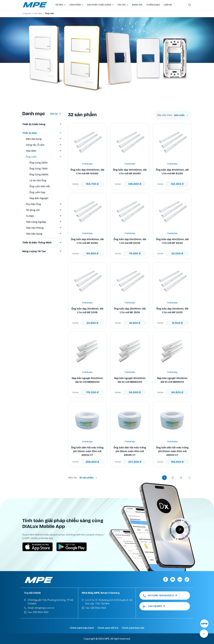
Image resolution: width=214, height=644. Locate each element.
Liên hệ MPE (154, 606)
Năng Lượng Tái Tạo (42, 251)
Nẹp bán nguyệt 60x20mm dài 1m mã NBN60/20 (130, 380)
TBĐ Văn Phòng (44, 228)
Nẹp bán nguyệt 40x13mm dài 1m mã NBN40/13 (172, 380)
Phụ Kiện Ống (44, 204)
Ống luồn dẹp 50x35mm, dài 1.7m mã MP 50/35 (130, 241)
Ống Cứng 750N (38, 169)
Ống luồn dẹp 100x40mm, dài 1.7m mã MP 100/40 (130, 172)
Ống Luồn (44, 157)
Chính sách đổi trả (108, 628)
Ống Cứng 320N (38, 163)
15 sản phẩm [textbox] (87, 478)
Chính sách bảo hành (82, 628)
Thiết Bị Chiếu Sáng (42, 124)
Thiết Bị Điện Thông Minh (42, 243)
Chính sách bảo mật (133, 628)
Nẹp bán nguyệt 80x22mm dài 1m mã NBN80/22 (87, 380)
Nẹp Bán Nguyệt (39, 198)
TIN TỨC (123, 5)
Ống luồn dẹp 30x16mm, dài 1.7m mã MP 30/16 (87, 311)
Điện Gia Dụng (44, 139)
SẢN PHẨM (76, 5)
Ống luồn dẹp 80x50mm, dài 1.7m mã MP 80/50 (172, 172)
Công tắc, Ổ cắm (44, 145)
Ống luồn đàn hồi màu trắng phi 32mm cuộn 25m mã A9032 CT (87, 451)
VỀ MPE (60, 5)
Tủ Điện (44, 216)
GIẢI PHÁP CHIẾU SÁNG (100, 5)
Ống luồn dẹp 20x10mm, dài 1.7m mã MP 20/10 (172, 311)
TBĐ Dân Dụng (44, 234)
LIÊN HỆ (168, 5)
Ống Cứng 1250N (39, 175)
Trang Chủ (27, 13)
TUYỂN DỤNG (153, 5)
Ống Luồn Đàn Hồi (40, 186)
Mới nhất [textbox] (179, 115)
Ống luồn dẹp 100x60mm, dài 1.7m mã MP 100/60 (87, 172)
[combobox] (181, 115)
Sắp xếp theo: (165, 115)
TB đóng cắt (44, 210)
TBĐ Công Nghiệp (44, 222)
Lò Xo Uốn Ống (38, 180)
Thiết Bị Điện (42, 133)
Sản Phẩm (38, 13)
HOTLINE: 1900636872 (160, 596)
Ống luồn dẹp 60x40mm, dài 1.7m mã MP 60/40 (87, 241)
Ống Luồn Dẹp (37, 192)
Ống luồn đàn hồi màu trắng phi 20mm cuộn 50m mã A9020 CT (172, 451)
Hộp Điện (44, 151)
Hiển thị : (73, 478)
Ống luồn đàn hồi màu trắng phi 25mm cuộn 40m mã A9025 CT (130, 451)
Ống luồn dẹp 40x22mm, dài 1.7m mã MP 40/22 (172, 241)
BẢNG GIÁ (137, 5)
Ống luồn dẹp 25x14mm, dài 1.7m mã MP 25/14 (130, 311)
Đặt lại (56, 114)
